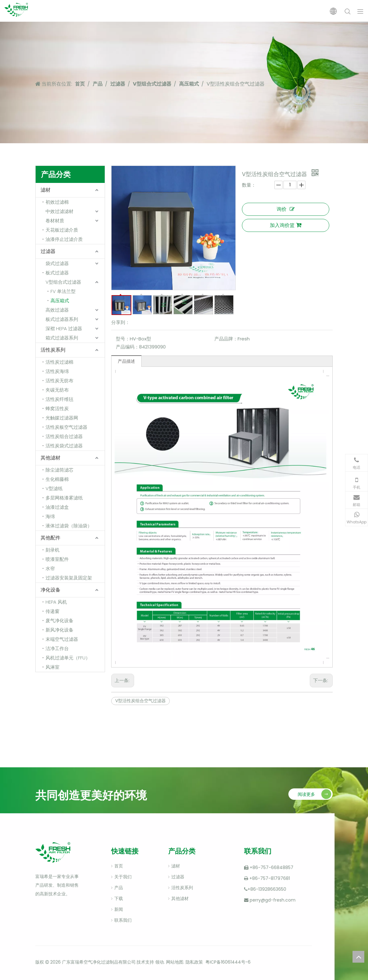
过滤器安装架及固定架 (69, 578)
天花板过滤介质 (62, 230)
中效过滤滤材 (59, 211)
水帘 (50, 568)
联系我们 (123, 920)
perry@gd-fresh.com (273, 900)
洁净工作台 (57, 648)
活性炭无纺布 (59, 381)
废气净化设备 (59, 621)
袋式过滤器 (57, 263)
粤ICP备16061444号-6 (228, 962)
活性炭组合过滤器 (64, 436)
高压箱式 (60, 301)
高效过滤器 (57, 310)
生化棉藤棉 (57, 479)
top (358, 957)
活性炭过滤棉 (59, 362)
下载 (119, 898)
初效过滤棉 (57, 202)
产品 (119, 888)
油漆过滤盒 (57, 507)
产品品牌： (226, 339)
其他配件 (50, 538)
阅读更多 (306, 794)
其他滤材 (50, 458)
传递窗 (53, 611)
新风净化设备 (59, 630)
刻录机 (53, 550)
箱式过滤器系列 (62, 338)
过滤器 (48, 251)
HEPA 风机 (56, 602)
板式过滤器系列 (62, 319)
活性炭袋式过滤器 (64, 446)
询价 (286, 209)
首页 (119, 866)
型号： (123, 339)
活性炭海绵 (57, 371)
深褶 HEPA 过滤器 (64, 328)
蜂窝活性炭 (57, 408)
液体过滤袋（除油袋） (69, 526)
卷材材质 (55, 221)
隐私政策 (194, 962)
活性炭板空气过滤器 (66, 427)
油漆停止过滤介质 (64, 239)
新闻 (119, 909)
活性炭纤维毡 (59, 399)
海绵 (50, 516)
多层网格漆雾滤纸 (64, 498)
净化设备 (50, 590)
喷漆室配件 (57, 559)
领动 (159, 962)
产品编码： (127, 347)
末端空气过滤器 (62, 639)
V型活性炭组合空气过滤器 (140, 701)
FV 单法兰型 (63, 291)
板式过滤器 (57, 273)
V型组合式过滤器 (63, 282)
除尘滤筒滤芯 (59, 470)
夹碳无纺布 (57, 390)
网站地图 (175, 962)
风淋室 (53, 667)
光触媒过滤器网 (62, 418)
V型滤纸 (54, 488)
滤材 (46, 190)
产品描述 (126, 361)
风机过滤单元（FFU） (68, 658)
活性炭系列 (53, 350)
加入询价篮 (286, 225)
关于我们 (123, 877)
